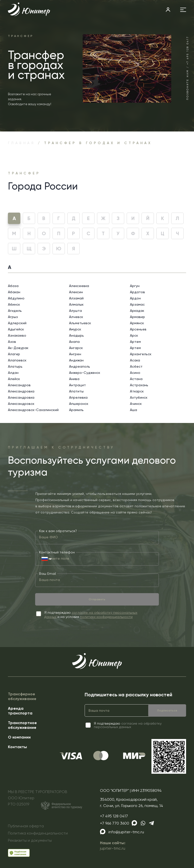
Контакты (17, 747)
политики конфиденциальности (106, 617)
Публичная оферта (26, 826)
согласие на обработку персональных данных (128, 725)
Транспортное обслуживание (22, 725)
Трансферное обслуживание (22, 696)
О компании (19, 737)
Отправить (97, 599)
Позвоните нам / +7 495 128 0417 (187, 68)
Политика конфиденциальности (38, 833)
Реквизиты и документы (30, 840)
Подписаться (167, 710)
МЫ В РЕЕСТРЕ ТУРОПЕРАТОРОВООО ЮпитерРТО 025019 (45, 800)
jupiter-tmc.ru (113, 848)
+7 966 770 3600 (115, 823)
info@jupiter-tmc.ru (126, 832)
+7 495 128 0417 (114, 816)
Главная (22, 143)
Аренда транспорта (20, 711)
